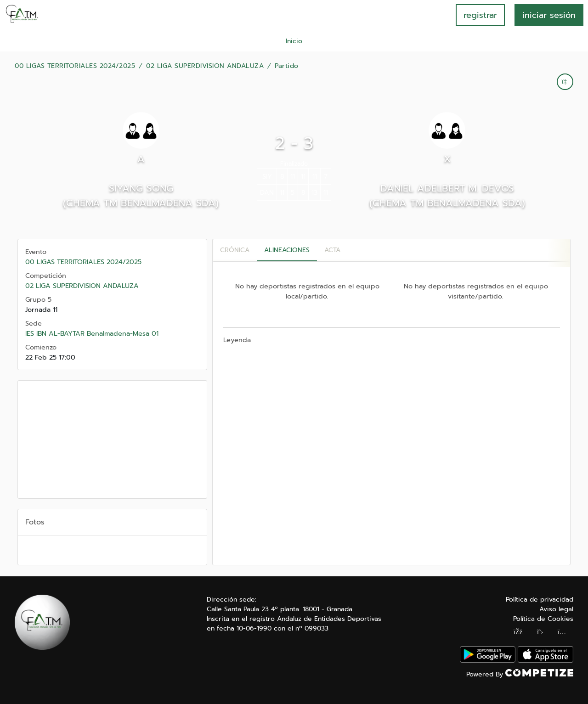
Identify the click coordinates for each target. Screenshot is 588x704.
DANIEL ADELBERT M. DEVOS (447, 188)
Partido (287, 66)
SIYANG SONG (141, 188)
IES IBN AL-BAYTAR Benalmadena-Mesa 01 (92, 333)
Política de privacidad (540, 600)
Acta (332, 250)
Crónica (235, 250)
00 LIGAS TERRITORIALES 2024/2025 (75, 66)
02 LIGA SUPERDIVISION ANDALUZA (205, 66)
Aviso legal (556, 609)
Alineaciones (287, 250)
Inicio (294, 41)
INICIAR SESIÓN (549, 15)
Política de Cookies (543, 619)
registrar (480, 15)
